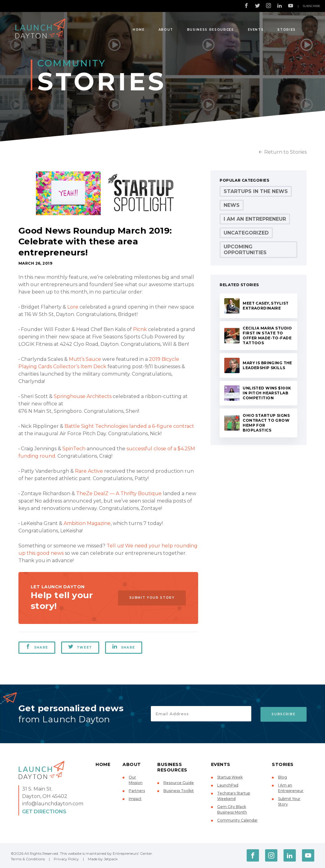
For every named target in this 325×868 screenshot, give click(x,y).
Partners (137, 791)
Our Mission (136, 780)
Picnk (140, 329)
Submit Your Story (151, 598)
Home (139, 30)
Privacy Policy (66, 859)
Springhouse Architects (83, 396)
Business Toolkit (179, 791)
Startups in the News (256, 191)
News (232, 205)
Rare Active (89, 471)
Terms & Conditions (28, 859)
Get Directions (44, 812)
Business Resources (211, 30)
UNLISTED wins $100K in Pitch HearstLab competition (267, 393)
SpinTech (74, 449)
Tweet (80, 647)
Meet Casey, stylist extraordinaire (266, 306)
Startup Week (230, 777)
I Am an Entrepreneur (255, 219)
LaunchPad (228, 785)
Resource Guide (179, 783)
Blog (282, 777)
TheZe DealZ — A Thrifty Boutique (119, 493)
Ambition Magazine (87, 523)
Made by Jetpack (103, 859)
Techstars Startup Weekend (234, 796)
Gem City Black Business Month (232, 809)
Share (37, 647)
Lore (73, 307)
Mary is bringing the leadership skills (267, 365)
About (166, 30)
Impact (135, 799)
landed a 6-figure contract (162, 426)
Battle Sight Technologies (96, 426)
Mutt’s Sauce (85, 359)
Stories (287, 30)
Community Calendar (237, 820)
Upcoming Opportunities (245, 250)
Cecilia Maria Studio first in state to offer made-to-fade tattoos (267, 335)
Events (256, 30)
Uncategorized (246, 233)
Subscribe (311, 6)
